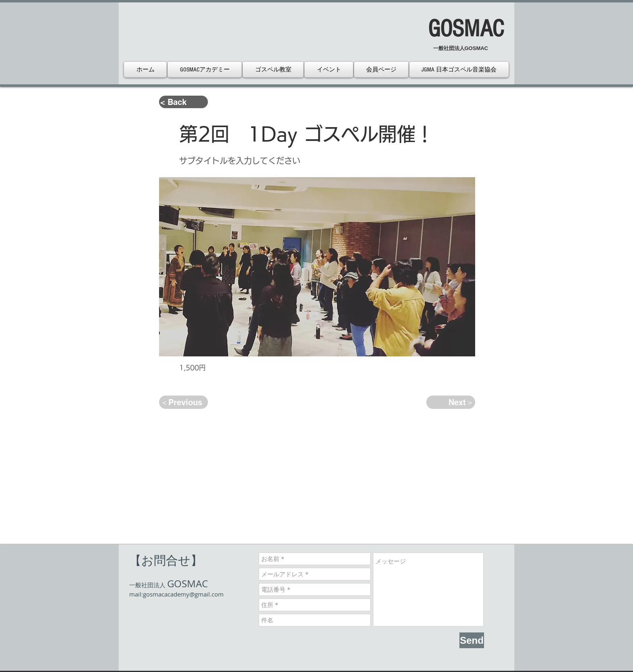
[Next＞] (451, 402)
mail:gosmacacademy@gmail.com (176, 594)
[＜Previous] (183, 402)
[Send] (472, 640)
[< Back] (183, 102)
